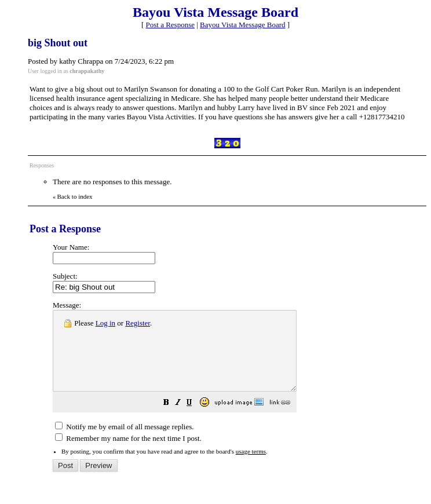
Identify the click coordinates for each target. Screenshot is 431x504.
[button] (195, 420)
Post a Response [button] (171, 25)
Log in (105, 323)
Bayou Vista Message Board (242, 25)
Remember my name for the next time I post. (128, 454)
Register (138, 323)
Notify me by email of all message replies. (124, 442)
